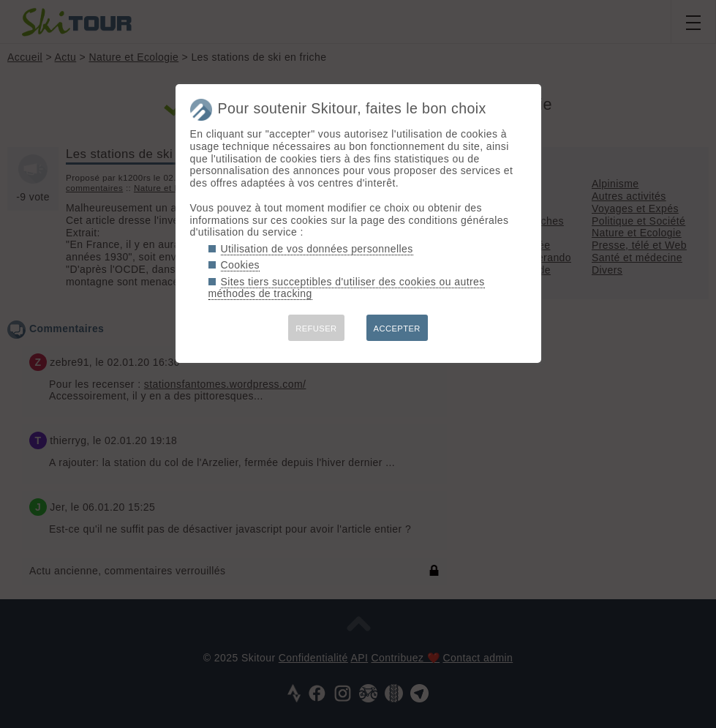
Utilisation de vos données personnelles (317, 249)
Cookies (241, 265)
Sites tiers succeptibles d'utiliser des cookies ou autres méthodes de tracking (347, 288)
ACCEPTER (397, 329)
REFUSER (316, 329)
